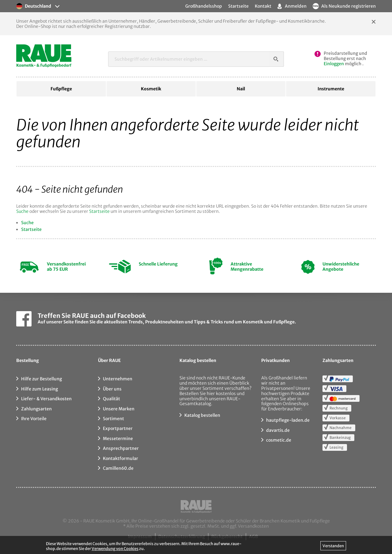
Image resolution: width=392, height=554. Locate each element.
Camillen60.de (118, 468)
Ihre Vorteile (34, 419)
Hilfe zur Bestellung (41, 379)
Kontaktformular (121, 458)
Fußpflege (61, 89)
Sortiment (113, 419)
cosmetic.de (279, 440)
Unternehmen (118, 379)
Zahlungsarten (36, 409)
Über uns (112, 389)
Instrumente (331, 89)
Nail (241, 89)
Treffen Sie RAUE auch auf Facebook (92, 316)
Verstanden (333, 546)
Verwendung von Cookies (115, 548)
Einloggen (334, 64)
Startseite (99, 211)
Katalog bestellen (202, 415)
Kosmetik (151, 89)
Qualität (111, 399)
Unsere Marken (119, 409)
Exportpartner (118, 428)
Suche (22, 211)
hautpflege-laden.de (288, 420)
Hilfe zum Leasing (40, 389)
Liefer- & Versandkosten (46, 399)
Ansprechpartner (121, 448)
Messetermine (118, 439)
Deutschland (34, 6)
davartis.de (278, 430)
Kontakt (263, 6)
